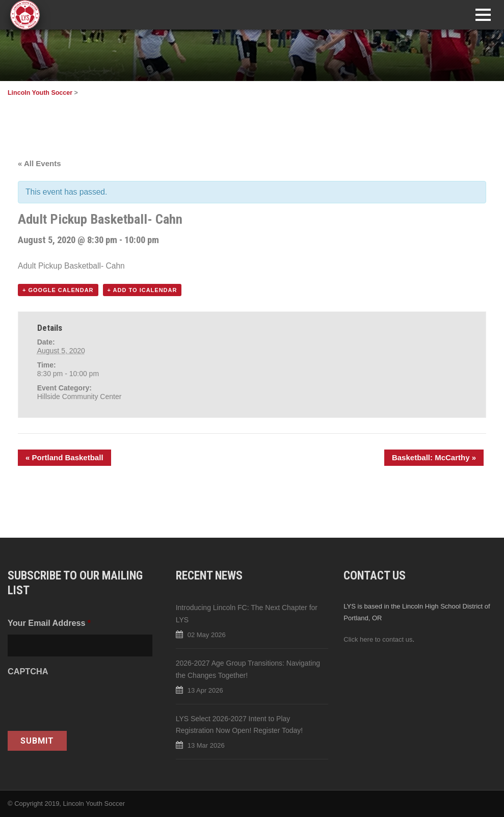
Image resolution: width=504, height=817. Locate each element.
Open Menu (483, 15)
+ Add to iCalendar (142, 290)
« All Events (39, 163)
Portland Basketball (64, 457)
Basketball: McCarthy (434, 457)
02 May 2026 (207, 635)
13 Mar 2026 (206, 745)
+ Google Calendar (58, 290)
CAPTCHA (28, 671)
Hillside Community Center (79, 397)
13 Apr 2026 (205, 690)
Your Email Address (49, 623)
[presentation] (85, 703)
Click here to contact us (378, 639)
